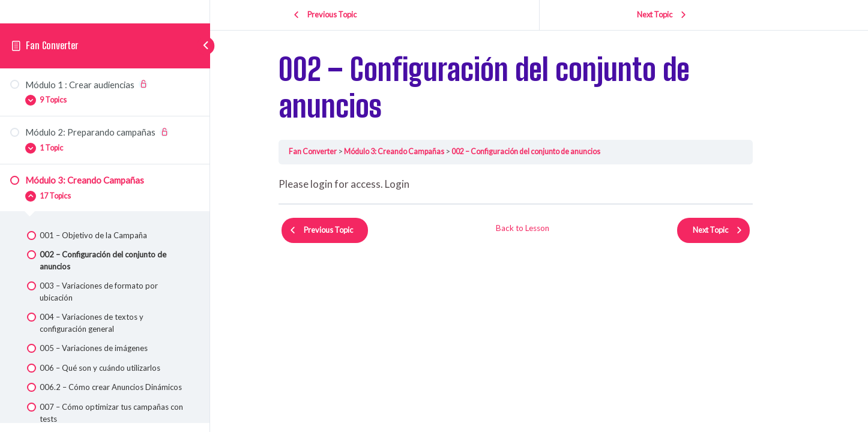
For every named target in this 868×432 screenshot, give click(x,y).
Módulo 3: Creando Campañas (419, 151)
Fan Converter (53, 52)
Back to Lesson (546, 224)
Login (420, 184)
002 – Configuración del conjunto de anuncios (552, 151)
